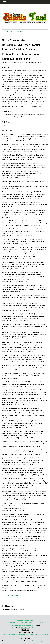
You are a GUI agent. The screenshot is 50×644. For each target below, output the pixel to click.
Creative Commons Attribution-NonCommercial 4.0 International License (25, 634)
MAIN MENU (4, 2)
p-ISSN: (7, 623)
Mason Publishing (14, 641)
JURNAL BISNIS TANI (25, 621)
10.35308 (39, 623)
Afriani (21, 31)
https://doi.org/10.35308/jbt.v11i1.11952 (19, 595)
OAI (45, 623)
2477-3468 (13, 623)
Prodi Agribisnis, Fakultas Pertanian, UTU (22, 625)
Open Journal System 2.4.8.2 (29, 627)
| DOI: (33, 623)
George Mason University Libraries (37, 641)
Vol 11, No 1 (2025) (12, 31)
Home (4, 31)
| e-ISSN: (20, 623)
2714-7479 (27, 623)
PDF (4, 125)
